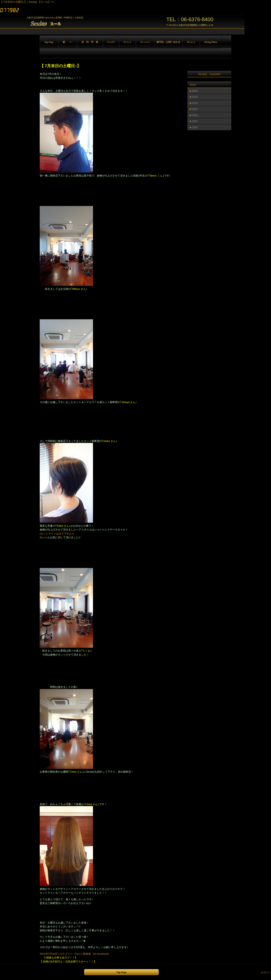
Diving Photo (211, 42)
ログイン (266, 973)
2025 (195, 97)
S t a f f (111, 42)
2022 (195, 115)
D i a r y (191, 42)
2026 (195, 91)
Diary (78, 954)
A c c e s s (145, 42)
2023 (195, 109)
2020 (195, 127)
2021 (195, 121)
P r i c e (127, 42)
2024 (195, 103)
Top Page (49, 42)
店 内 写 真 (90, 42)
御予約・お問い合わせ (168, 42)
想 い (67, 42)
